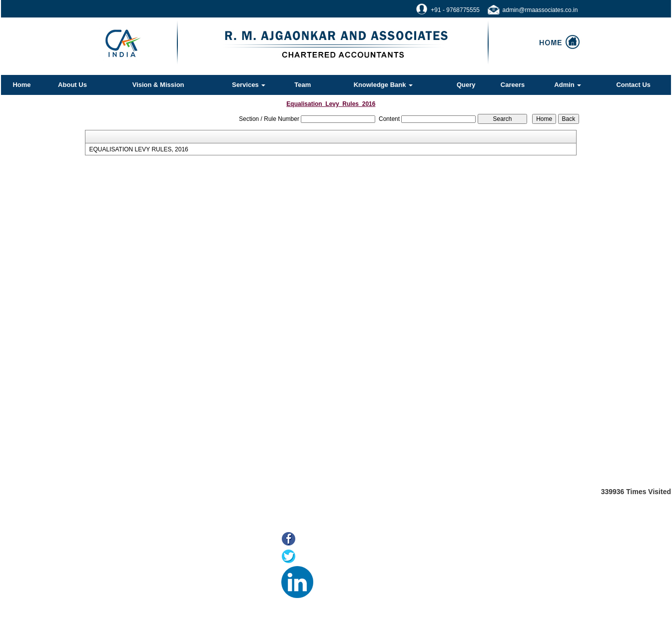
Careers (513, 85)
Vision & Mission (158, 85)
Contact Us (633, 85)
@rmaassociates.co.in (486, 596)
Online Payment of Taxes (157, 567)
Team (303, 85)
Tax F (129, 605)
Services (249, 85)
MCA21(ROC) (142, 592)
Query (466, 85)
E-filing (131, 580)
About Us (72, 85)
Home (21, 85)
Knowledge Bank (383, 85)
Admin (568, 85)
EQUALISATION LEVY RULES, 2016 (138, 149)
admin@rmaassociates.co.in (540, 10)
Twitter (311, 557)
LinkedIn (331, 575)
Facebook (316, 540)
